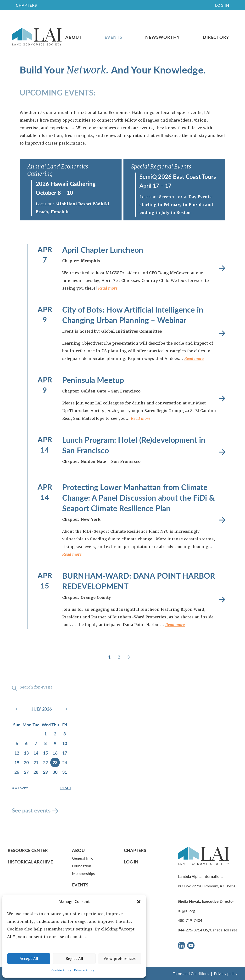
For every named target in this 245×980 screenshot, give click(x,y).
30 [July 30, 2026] (55, 772)
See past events (31, 810)
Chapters (135, 850)
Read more (108, 288)
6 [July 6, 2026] (26, 743)
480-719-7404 (190, 920)
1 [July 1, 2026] (45, 734)
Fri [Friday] (65, 725)
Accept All (29, 959)
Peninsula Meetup (93, 380)
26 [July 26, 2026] (17, 772)
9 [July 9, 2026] (55, 743)
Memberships (84, 873)
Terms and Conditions (191, 973)
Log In (222, 5)
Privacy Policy (84, 970)
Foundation (82, 866)
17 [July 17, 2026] (65, 753)
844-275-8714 (190, 930)
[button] (139, 902)
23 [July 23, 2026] (55, 762)
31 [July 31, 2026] (65, 772)
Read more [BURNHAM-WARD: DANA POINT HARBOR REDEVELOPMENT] (222, 600)
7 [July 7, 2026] (36, 743)
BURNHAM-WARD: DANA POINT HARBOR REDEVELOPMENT (139, 581)
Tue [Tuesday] (36, 725)
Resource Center (28, 850)
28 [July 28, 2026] (36, 772)
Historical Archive (30, 862)
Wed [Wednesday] (46, 725)
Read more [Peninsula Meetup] (222, 399)
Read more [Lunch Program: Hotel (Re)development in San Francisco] (222, 452)
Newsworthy (163, 37)
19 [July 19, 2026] (17, 762)
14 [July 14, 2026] (36, 753)
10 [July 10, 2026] (65, 743)
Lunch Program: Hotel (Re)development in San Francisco (134, 445)
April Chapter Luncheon (103, 250)
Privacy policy (226, 973)
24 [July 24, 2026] (65, 762)
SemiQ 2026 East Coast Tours (178, 176)
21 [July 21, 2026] (36, 762)
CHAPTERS (26, 5)
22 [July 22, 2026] (45, 762)
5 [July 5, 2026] (17, 743)
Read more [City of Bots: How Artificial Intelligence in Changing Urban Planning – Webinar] (222, 333)
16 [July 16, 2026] (55, 753)
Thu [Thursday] (55, 725)
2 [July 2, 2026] (55, 734)
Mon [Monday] (27, 725)
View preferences (120, 959)
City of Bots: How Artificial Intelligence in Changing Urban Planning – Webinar (133, 315)
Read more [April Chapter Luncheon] (222, 268)
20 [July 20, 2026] (26, 762)
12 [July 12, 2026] (17, 753)
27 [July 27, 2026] (26, 772)
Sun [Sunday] (17, 725)
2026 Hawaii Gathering (66, 184)
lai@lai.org (186, 911)
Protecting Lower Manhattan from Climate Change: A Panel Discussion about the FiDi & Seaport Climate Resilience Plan (138, 498)
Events (113, 37)
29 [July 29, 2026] (45, 772)
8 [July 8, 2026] (45, 743)
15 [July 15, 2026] (45, 753)
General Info (83, 858)
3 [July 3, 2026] (65, 734)
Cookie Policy (61, 970)
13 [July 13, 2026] (26, 753)
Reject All (74, 959)
